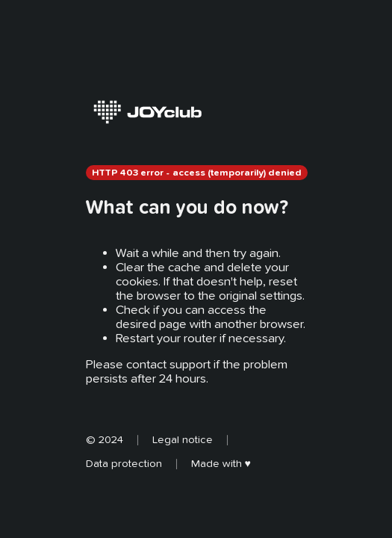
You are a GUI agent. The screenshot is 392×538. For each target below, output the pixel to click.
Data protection (124, 463)
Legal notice (183, 439)
